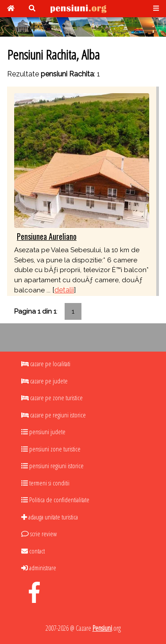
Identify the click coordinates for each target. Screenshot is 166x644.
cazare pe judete (44, 381)
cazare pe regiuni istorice (54, 415)
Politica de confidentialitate (55, 500)
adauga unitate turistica (50, 517)
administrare (39, 568)
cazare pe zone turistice (52, 398)
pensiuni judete (43, 432)
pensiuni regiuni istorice (52, 466)
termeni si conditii (45, 483)
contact (33, 551)
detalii (64, 290)
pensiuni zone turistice (51, 449)
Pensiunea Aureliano (47, 236)
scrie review (39, 534)
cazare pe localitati (46, 364)
